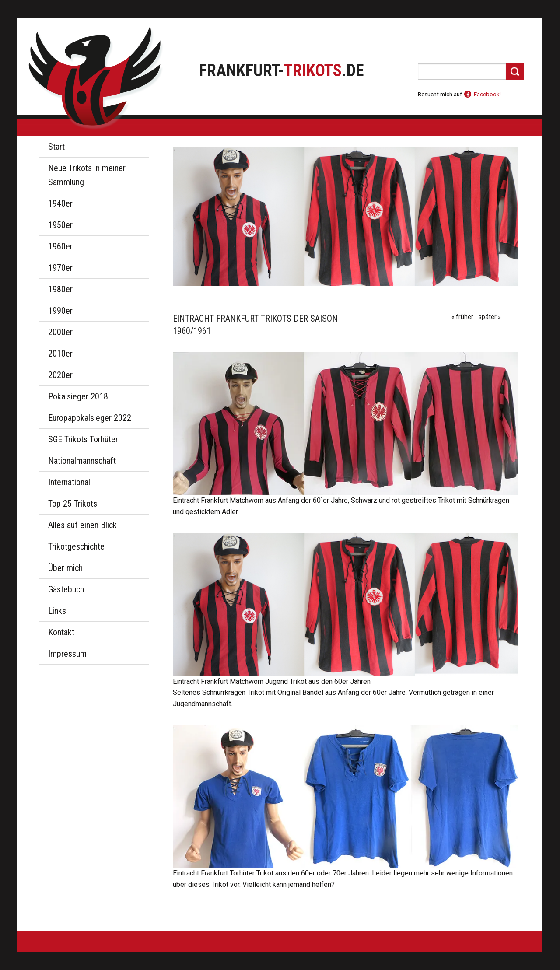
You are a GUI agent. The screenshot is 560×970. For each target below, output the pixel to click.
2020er (60, 375)
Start (56, 147)
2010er (60, 354)
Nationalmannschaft (82, 461)
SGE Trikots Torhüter (83, 439)
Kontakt (61, 632)
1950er (60, 225)
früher (465, 317)
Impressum (67, 654)
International (69, 482)
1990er (60, 311)
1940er (60, 203)
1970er (60, 268)
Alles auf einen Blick (82, 525)
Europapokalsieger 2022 (90, 418)
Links (57, 611)
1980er (60, 289)
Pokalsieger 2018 (78, 396)
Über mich (65, 568)
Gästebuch (66, 589)
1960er (60, 246)
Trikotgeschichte (76, 546)
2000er (60, 332)
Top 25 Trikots (73, 504)
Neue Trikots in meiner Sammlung (87, 175)
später (488, 317)
